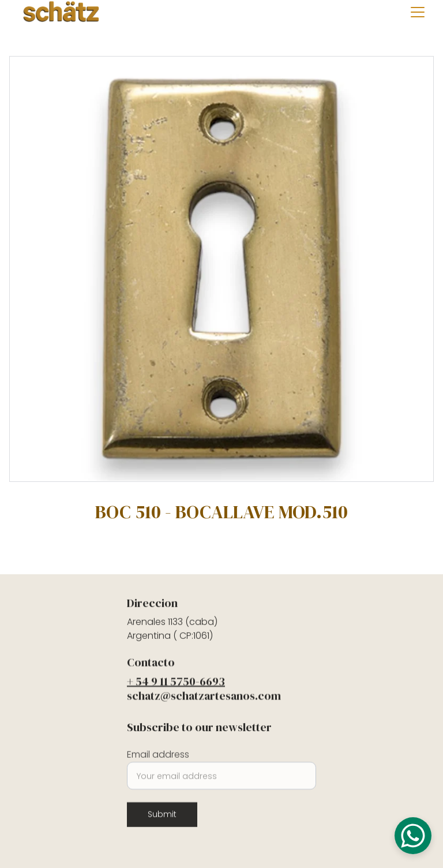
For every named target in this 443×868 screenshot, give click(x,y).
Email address (158, 757)
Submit (162, 817)
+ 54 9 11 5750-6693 (176, 683)
